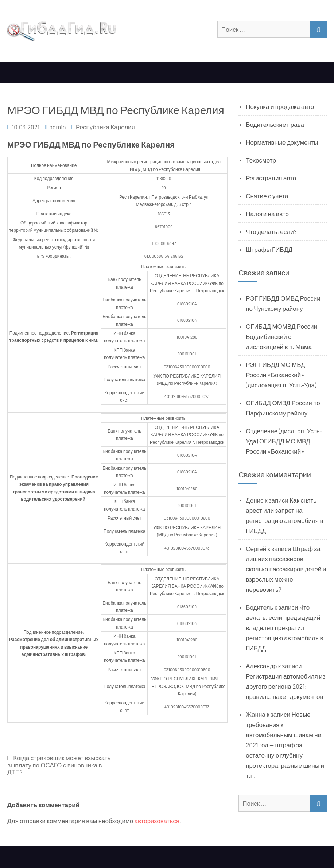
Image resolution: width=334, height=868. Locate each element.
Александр (261, 666)
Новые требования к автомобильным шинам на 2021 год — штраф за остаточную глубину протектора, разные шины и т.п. (285, 745)
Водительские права (275, 124)
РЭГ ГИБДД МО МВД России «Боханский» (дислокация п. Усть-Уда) (281, 375)
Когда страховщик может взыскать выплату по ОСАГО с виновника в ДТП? (59, 765)
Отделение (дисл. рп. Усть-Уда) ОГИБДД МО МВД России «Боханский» (284, 441)
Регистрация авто (271, 178)
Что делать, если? (271, 231)
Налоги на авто (267, 214)
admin (58, 127)
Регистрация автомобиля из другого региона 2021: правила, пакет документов (286, 686)
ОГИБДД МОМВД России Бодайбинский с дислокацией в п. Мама (281, 336)
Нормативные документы (282, 142)
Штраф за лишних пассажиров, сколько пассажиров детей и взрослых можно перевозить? (286, 569)
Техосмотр (261, 160)
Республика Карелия (105, 127)
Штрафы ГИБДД (269, 249)
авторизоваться (157, 821)
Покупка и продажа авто (280, 106)
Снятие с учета (267, 196)
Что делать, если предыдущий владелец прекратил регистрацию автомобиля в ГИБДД (284, 627)
